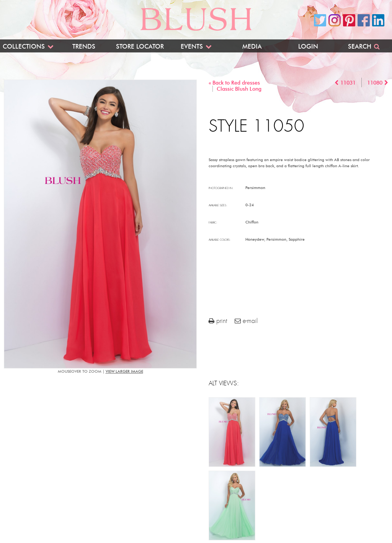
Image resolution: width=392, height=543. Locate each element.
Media (252, 46)
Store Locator (140, 46)
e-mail (246, 321)
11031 (348, 83)
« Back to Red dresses (234, 83)
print (218, 321)
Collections (24, 46)
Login (308, 46)
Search (360, 46)
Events (192, 46)
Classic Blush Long (239, 89)
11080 (375, 83)
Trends (84, 46)
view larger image (124, 371)
